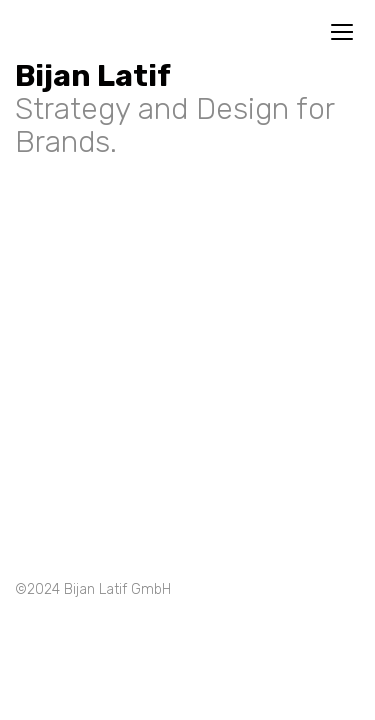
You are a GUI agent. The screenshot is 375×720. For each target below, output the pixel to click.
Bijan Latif (93, 76)
